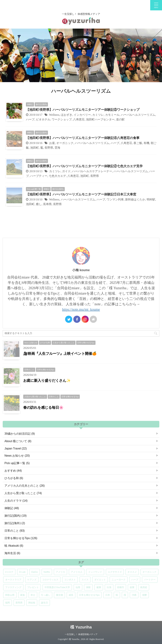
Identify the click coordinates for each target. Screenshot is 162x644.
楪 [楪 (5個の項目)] (125, 595)
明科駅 (151, 199)
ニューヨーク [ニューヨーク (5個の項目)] (119, 580)
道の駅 (120, 119)
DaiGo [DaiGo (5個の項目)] (35, 572)
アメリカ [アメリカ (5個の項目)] (60, 572)
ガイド (66, 171)
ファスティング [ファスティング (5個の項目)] (13, 587)
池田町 (35, 148)
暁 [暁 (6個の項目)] (117, 595)
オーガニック (65, 143)
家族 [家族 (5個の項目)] (23, 595)
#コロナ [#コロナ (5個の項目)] (9, 572)
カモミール (112, 115)
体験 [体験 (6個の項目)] (88, 587)
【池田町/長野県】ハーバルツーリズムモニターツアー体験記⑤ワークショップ (83, 110)
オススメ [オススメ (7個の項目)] (132, 572)
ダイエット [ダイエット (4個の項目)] (100, 580)
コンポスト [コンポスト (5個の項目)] (70, 580)
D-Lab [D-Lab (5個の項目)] (22, 572)
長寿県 (47, 204)
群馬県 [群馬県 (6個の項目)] (19, 603)
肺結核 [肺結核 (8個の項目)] (32, 603)
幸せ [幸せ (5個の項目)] (33, 595)
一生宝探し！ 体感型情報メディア (81, 634)
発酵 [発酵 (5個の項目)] (144, 595)
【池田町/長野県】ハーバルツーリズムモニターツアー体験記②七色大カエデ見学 (84, 166)
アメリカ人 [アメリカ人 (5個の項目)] (77, 572)
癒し (39, 204)
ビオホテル (43, 119)
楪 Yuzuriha (81, 627)
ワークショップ (62, 119)
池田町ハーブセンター (100, 119)
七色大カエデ (57, 176)
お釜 (52, 143)
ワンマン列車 (115, 199)
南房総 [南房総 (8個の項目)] (144, 587)
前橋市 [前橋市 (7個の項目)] (121, 587)
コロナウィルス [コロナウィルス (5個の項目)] (50, 580)
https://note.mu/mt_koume (81, 309)
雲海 (57, 148)
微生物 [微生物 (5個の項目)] (59, 595)
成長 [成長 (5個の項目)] (71, 595)
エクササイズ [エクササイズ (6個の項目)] (115, 572)
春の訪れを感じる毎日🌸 (43, 407)
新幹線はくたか (135, 199)
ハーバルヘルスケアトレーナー (92, 171)
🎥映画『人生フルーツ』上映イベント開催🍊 (60, 354)
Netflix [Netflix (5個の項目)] (47, 572)
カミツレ (98, 115)
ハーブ (30, 119)
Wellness (54, 115)
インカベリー (82, 115)
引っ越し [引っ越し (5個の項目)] (46, 595)
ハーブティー (39, 176)
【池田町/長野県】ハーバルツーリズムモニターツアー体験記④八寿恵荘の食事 (83, 138)
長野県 (49, 148)
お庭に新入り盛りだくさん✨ (47, 381)
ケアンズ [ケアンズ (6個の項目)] (32, 580)
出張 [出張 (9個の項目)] (109, 587)
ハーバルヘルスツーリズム (138, 115)
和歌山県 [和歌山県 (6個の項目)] (10, 595)
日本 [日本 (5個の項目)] (108, 595)
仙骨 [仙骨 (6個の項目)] (78, 587)
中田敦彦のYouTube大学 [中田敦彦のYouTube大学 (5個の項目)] (57, 587)
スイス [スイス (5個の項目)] (85, 580)
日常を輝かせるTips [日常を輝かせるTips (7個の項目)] (89, 595)
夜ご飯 (138, 143)
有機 (146, 143)
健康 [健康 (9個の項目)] (99, 587)
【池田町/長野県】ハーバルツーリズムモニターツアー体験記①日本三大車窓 (81, 194)
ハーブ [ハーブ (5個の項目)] (135, 580)
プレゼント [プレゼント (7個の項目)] (33, 587)
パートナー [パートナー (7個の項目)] (150, 580)
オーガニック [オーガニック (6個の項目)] (149, 572)
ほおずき (67, 115)
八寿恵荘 (79, 119)
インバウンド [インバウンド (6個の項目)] (95, 572)
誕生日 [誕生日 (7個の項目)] (44, 603)
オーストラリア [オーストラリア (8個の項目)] (13, 580)
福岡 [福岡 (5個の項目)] (8, 603)
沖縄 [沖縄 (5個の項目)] (134, 595)
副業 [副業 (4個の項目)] (132, 587)
